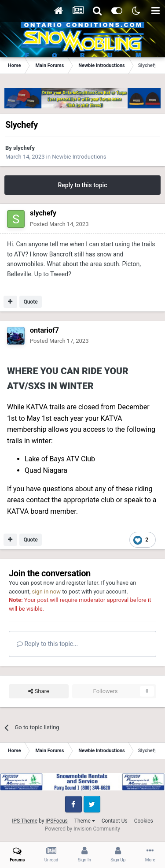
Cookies (144, 821)
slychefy (24, 148)
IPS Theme (25, 821)
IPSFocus (56, 821)
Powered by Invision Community (82, 829)
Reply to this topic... (47, 644)
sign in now (46, 592)
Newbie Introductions (79, 157)
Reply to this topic (83, 185)
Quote (30, 302)
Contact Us (115, 821)
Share (38, 691)
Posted (59, 224)
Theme (85, 821)
